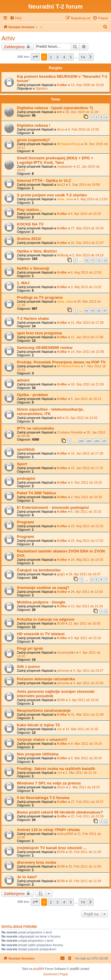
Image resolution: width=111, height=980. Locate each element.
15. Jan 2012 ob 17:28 (87, 453)
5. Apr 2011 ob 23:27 (88, 671)
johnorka (63, 671)
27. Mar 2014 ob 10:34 (87, 228)
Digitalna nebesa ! (34, 125)
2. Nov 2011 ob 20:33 (86, 497)
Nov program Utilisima (38, 754)
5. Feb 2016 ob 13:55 (84, 129)
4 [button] (64, 57)
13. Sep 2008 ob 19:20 (87, 85)
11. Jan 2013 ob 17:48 (87, 337)
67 (105, 310)
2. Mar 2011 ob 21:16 (81, 773)
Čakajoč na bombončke (39, 570)
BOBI (61, 623)
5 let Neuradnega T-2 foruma (43, 798)
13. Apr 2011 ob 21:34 (87, 606)
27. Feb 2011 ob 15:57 (87, 802)
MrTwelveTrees (69, 144)
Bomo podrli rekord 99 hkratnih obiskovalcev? (60, 812)
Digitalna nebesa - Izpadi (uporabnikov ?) (55, 108)
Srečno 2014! (29, 239)
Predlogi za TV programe (40, 297)
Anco (61, 129)
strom (61, 787)
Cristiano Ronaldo (70, 432)
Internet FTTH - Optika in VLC (44, 181)
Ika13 (61, 185)
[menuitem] (16, 18)
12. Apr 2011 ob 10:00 (84, 623)
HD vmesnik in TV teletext (41, 634)
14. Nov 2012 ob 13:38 (87, 352)
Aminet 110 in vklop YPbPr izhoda (48, 830)
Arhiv (8, 38)
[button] (35, 57)
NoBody (63, 255)
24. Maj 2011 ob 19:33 (87, 560)
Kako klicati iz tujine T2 (38, 725)
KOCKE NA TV (30, 224)
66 (99, 310)
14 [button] (83, 57)
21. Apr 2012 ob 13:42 (81, 418)
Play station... (29, 210)
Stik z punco (28, 667)
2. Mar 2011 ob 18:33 (84, 787)
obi (60, 729)
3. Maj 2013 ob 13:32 (86, 287)
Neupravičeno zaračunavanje (44, 710)
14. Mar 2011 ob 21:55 (82, 729)
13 (105, 260)
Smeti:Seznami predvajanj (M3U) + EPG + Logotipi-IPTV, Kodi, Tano (55, 160)
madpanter (65, 166)
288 (81, 441)
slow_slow (65, 199)
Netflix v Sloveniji (33, 268)
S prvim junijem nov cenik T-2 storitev (52, 195)
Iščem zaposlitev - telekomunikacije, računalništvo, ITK (50, 412)
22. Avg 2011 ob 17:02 (87, 541)
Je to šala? (27, 877)
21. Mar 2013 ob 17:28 (87, 323)
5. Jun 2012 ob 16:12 (86, 399)
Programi (25, 522)
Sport (22, 464)
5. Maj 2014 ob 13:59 (92, 199)
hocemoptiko (66, 652)
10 (86, 260)
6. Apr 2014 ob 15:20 (86, 214)
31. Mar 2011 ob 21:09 (87, 714)
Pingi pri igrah (30, 648)
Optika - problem (32, 395)
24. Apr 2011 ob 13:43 (87, 592)
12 (99, 260)
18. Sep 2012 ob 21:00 (87, 384)
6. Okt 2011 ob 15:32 (86, 512)
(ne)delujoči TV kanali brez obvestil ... (52, 848)
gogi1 (61, 574)
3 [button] (57, 57)
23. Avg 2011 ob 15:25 (87, 526)
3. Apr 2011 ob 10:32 (83, 700)
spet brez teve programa (39, 333)
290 (97, 441)
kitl (59, 112)
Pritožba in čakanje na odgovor (46, 619)
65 (93, 310)
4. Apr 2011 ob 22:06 (88, 683)
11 (93, 260)
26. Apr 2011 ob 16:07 (85, 574)
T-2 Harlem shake (33, 319)
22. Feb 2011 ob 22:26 (87, 816)
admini (23, 380)
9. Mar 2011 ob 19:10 (86, 744)
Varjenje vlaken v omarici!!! (42, 740)
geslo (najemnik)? (33, 140)
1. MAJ (23, 283)
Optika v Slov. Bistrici (37, 251)
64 (86, 310)
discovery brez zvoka (37, 862)
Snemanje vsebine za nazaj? (43, 588)
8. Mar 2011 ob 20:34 (86, 758)
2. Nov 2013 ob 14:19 (88, 255)
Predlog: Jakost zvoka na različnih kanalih (56, 769)
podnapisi (26, 478)
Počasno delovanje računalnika (46, 679)
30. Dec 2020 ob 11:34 (82, 112)
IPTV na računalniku (36, 428)
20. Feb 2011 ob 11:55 (85, 852)
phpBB (38, 969)
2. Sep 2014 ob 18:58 (84, 185)
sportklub (26, 449)
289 (89, 441)
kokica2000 (65, 834)
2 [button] (51, 57)
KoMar (62, 85)
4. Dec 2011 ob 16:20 (86, 482)
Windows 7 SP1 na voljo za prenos (49, 783)
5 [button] (71, 57)
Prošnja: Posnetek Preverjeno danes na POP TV (61, 362)
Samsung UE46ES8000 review (45, 348)
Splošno (42, 88)
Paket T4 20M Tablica (36, 493)
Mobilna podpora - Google (41, 602)
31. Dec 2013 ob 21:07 (87, 243)
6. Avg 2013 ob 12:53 (86, 272)
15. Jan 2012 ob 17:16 (87, 468)
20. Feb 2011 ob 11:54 (85, 866)
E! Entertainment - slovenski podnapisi (53, 508)
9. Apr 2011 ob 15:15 (86, 638)
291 (105, 441)
